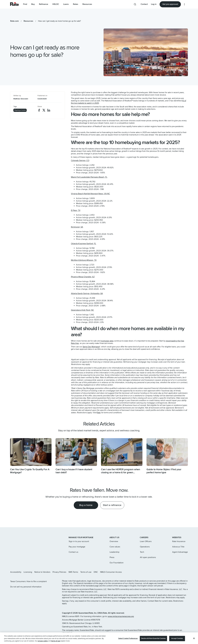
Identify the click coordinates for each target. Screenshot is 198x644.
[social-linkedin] (49, 110)
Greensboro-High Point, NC (82, 310)
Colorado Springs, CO (80, 160)
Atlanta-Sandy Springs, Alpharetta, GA (87, 293)
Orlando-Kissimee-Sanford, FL (84, 244)
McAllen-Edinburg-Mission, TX (84, 260)
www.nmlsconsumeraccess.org (121, 616)
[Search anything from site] (135, 4)
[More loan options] (184, 4)
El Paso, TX (76, 210)
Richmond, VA (77, 227)
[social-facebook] (39, 110)
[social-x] (44, 110)
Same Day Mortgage (91, 347)
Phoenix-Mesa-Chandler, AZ (83, 277)
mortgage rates (107, 341)
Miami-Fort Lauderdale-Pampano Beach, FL (89, 177)
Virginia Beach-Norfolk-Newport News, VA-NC (90, 194)
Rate (99, 413)
